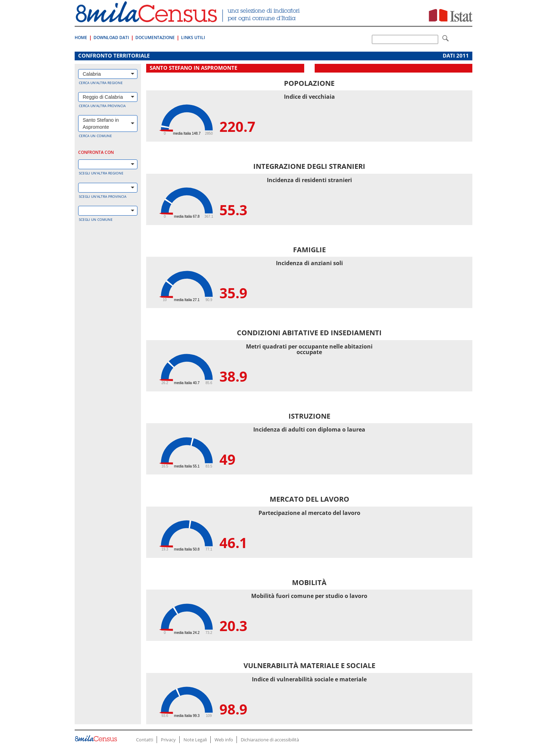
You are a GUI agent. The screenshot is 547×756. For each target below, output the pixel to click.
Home (81, 38)
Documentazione (155, 38)
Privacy (168, 740)
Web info (224, 740)
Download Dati (111, 38)
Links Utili (193, 38)
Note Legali (195, 740)
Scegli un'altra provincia (103, 196)
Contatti (145, 740)
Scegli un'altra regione (101, 173)
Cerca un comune (95, 136)
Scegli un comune (96, 219)
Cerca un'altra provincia (102, 106)
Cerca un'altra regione (101, 83)
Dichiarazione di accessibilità (270, 740)
